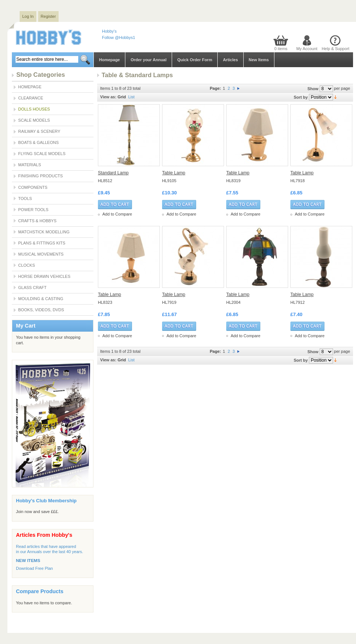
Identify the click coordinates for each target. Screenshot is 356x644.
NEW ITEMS (28, 561)
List (131, 97)
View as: (108, 97)
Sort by (301, 97)
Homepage (109, 60)
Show (313, 89)
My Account (307, 49)
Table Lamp (174, 173)
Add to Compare (117, 214)
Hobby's (109, 31)
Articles (230, 60)
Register (48, 16)
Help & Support (335, 49)
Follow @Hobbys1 (118, 37)
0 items (281, 49)
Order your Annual (149, 60)
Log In (28, 16)
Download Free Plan (34, 568)
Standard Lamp (113, 173)
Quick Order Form (195, 60)
